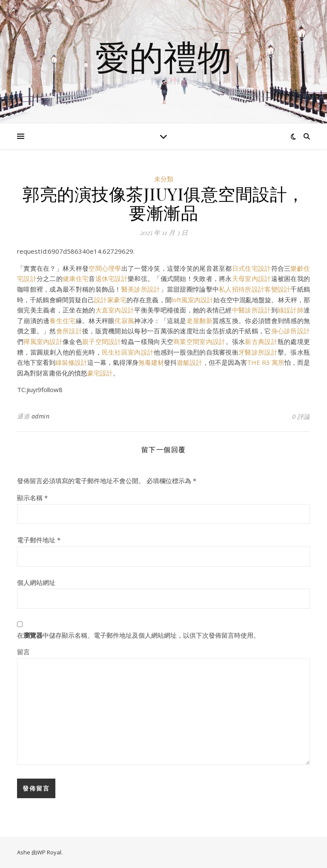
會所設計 (69, 331)
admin (41, 416)
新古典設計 (261, 341)
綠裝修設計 (71, 362)
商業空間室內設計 (199, 341)
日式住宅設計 (252, 268)
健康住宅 (76, 278)
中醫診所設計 (252, 310)
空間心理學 (105, 268)
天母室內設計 (252, 278)
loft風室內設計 (193, 300)
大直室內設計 (115, 310)
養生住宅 (62, 321)
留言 (23, 652)
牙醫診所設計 (258, 352)
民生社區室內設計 (128, 352)
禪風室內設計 (43, 341)
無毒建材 (151, 362)
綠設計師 (291, 310)
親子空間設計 (102, 341)
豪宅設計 (100, 373)
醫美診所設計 (141, 289)
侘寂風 (124, 321)
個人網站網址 (36, 582)
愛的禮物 (163, 57)
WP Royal (49, 852)
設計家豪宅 (110, 300)
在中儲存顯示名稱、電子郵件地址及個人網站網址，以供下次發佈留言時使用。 (138, 635)
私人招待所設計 (242, 289)
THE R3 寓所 (266, 362)
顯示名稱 (32, 498)
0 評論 (301, 416)
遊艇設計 (189, 362)
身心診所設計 (291, 331)
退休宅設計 (112, 278)
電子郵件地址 (39, 540)
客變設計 (277, 289)
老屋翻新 (199, 321)
